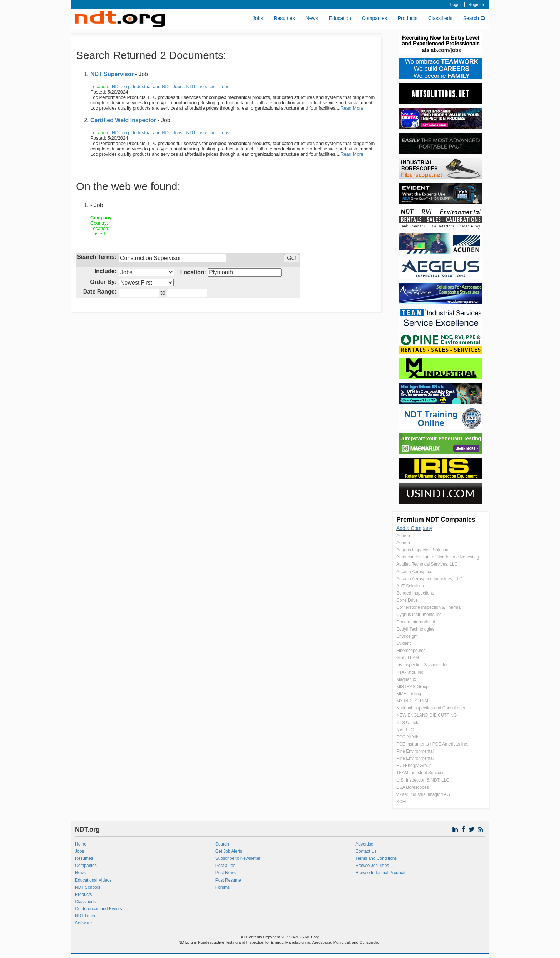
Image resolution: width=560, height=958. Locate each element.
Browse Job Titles (372, 866)
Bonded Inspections (415, 593)
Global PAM (408, 658)
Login (456, 5)
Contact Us (366, 851)
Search (474, 18)
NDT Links (85, 916)
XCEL (402, 802)
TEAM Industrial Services (421, 773)
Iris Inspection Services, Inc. (423, 665)
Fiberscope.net (411, 651)
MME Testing (409, 694)
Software (83, 923)
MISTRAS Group (412, 687)
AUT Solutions (410, 586)
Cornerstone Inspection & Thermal (429, 607)
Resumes (284, 18)
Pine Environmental (415, 751)
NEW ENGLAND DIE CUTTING (427, 715)
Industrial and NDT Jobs (158, 87)
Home (81, 844)
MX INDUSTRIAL (413, 701)
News (312, 18)
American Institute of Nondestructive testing (438, 557)
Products (408, 18)
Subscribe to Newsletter (238, 858)
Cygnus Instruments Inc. (419, 615)
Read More (352, 108)
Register (476, 5)
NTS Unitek (407, 723)
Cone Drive (407, 600)
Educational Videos (93, 880)
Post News (226, 873)
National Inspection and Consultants (431, 708)
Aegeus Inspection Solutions (423, 550)
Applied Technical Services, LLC (427, 564)
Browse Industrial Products (381, 873)
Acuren (403, 536)
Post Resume (228, 880)
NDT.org (120, 87)
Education (340, 18)
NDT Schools (87, 887)
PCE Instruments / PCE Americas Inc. (432, 744)
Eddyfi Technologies (416, 629)
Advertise (364, 844)
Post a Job (226, 866)
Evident (404, 643)
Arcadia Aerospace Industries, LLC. (430, 579)
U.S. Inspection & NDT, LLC (423, 780)
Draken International (416, 622)
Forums (223, 887)
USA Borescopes (413, 787)
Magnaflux (406, 679)
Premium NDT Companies (436, 520)
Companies (374, 18)
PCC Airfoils (408, 737)
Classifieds (440, 18)
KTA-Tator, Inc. (410, 672)
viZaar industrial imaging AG (423, 794)
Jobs (258, 18)
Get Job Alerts (229, 851)
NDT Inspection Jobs (208, 87)
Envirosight (407, 636)
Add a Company (414, 528)
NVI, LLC (405, 730)
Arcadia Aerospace (414, 572)
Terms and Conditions (376, 858)
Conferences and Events (98, 909)
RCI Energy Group (414, 766)
